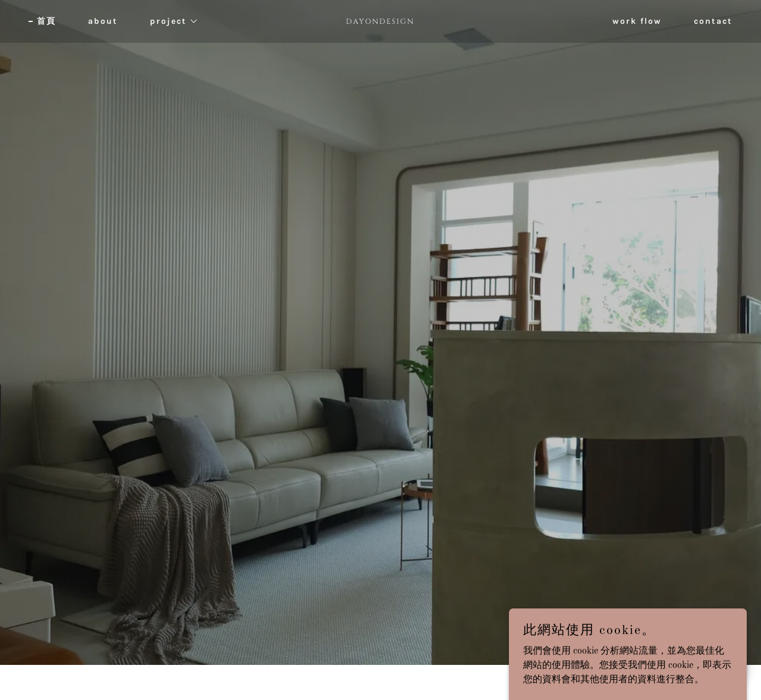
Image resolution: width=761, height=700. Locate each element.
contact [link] (713, 21)
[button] (170, 21)
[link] (381, 21)
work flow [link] (637, 21)
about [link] (103, 21)
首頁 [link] (46, 21)
